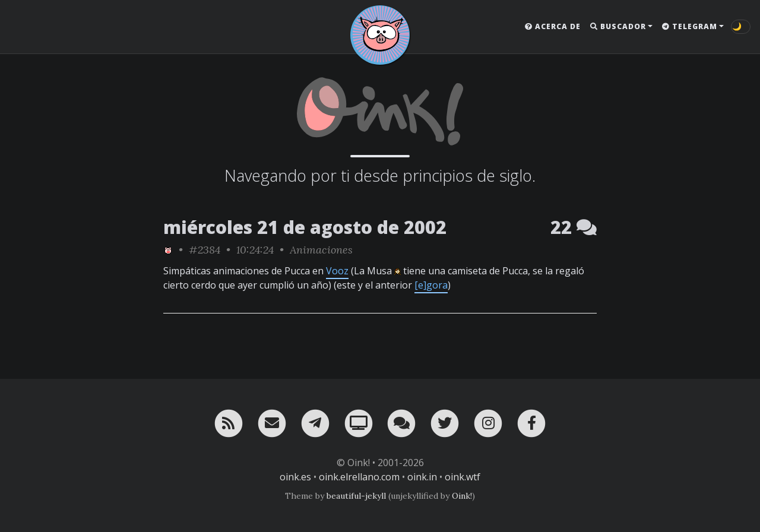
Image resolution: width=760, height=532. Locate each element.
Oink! (462, 496)
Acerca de (553, 26)
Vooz (337, 271)
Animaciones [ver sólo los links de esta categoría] (321, 250)
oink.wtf (463, 477)
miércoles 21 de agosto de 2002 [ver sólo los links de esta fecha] (305, 227)
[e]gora (431, 285)
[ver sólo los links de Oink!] (168, 250)
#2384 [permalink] (205, 250)
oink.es (295, 477)
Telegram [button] (690, 26)
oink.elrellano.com (359, 477)
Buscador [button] (618, 26)
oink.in (422, 477)
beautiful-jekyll (356, 496)
